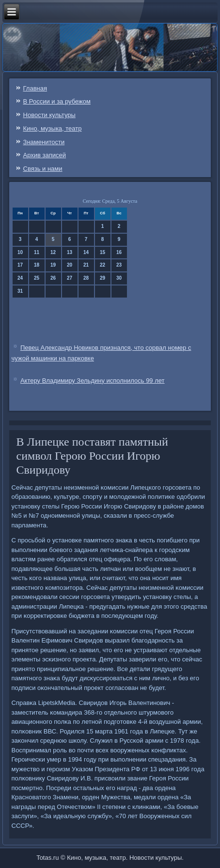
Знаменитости (44, 142)
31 (20, 291)
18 (37, 265)
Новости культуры (49, 115)
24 (20, 278)
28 (86, 278)
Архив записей (45, 155)
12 (53, 252)
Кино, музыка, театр (53, 128)
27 (70, 278)
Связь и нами (43, 169)
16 (119, 252)
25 (37, 278)
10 (20, 252)
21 (86, 265)
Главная (35, 88)
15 (102, 252)
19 (53, 265)
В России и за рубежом (57, 101)
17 (20, 265)
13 (70, 252)
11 (37, 252)
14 (86, 252)
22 (102, 265)
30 (119, 278)
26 (53, 278)
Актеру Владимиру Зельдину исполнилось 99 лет (93, 381)
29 (102, 278)
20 (70, 265)
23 (119, 265)
